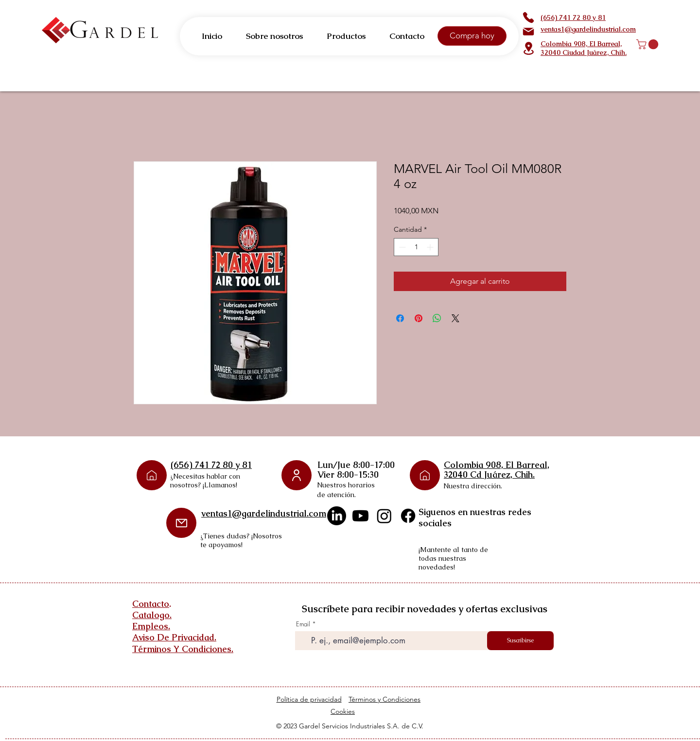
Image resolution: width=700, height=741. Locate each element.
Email (303, 624)
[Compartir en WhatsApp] (437, 318)
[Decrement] (401, 247)
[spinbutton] (416, 247)
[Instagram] (384, 516)
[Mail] (528, 32)
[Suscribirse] (520, 641)
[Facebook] (408, 516)
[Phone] (528, 17)
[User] (297, 475)
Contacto (151, 604)
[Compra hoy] (472, 36)
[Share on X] (455, 318)
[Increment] (431, 247)
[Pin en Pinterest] (419, 318)
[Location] (528, 48)
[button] (648, 44)
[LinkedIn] (337, 516)
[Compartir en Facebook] (400, 318)
